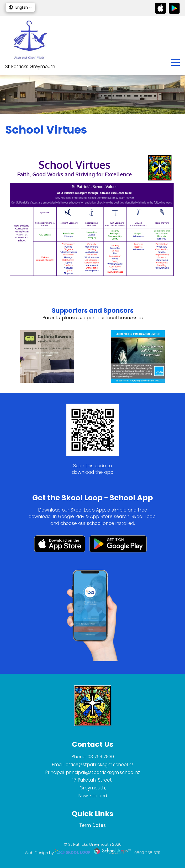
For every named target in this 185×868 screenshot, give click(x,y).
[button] (20, 7)
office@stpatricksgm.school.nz (100, 765)
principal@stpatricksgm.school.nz (103, 772)
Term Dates (92, 825)
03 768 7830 (101, 757)
